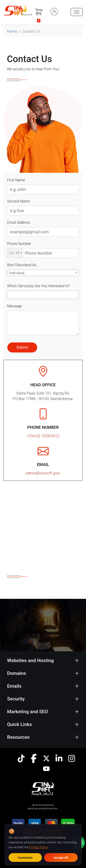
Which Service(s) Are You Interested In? (39, 286)
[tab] (43, 660)
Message (14, 306)
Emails (14, 686)
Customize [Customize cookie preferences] (25, 857)
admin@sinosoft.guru (43, 473)
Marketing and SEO (28, 712)
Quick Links (19, 724)
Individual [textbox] (17, 273)
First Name (16, 180)
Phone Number (19, 244)
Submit (22, 347)
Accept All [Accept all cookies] (61, 857)
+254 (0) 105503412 (43, 436)
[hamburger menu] (77, 12)
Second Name (18, 201)
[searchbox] (12, 295)
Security (16, 699)
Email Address (19, 222)
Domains (17, 673)
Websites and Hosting (31, 660)
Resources (18, 737)
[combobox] (43, 273)
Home (12, 31)
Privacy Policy (39, 847)
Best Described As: (22, 265)
